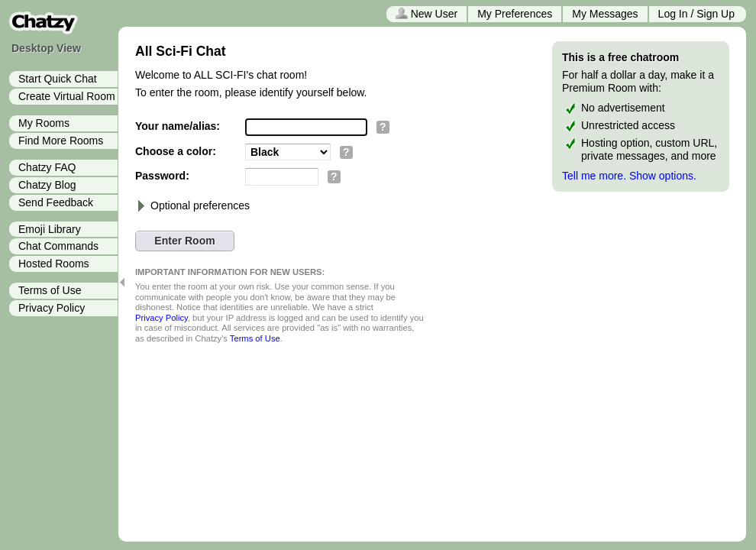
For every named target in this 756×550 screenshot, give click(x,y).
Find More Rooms (61, 141)
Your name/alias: (178, 126)
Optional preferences (192, 205)
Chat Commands (58, 246)
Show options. (663, 176)
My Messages (605, 14)
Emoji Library (50, 229)
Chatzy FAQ (47, 167)
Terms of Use (50, 290)
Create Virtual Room (67, 96)
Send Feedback (56, 202)
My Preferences (515, 14)
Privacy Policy (52, 308)
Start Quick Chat (58, 79)
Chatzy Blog (47, 185)
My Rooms (44, 123)
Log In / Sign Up (696, 14)
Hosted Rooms (54, 264)
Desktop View (46, 48)
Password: (162, 176)
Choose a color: (176, 151)
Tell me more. (594, 176)
